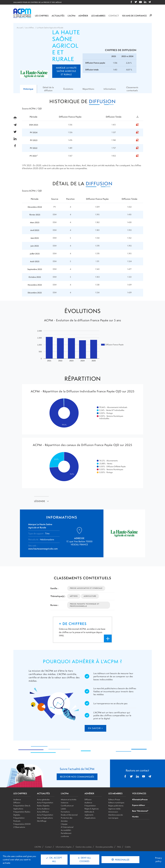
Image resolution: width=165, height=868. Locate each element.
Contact (114, 16)
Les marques (113, 818)
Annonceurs (113, 812)
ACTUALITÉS (43, 793)
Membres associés (116, 815)
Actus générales (43, 799)
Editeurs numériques (116, 803)
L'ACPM (71, 16)
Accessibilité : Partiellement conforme (66, 833)
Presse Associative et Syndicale (86, 588)
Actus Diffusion (43, 812)
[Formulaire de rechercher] (151, 15)
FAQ (119, 847)
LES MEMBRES (115, 793)
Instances (65, 803)
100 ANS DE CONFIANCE (134, 16)
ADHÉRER (89, 793)
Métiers (74, 596)
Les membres (98, 16)
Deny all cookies (85, 860)
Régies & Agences (92, 809)
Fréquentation (90, 806)
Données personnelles (104, 847)
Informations (110, 89)
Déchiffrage (42, 821)
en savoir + (95, 728)
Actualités (58, 16)
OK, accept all (54, 860)
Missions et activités (69, 799)
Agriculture (90, 596)
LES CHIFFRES (20, 793)
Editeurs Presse (114, 799)
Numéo (135, 817)
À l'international (67, 827)
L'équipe (64, 824)
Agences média (114, 809)
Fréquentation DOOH (22, 824)
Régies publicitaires (116, 806)
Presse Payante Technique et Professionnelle (85, 605)
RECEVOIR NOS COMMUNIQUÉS (77, 777)
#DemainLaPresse (140, 799)
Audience (17, 799)
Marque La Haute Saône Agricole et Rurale (66, 71)
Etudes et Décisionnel (69, 815)
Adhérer (83, 16)
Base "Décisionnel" (140, 811)
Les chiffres (42, 16)
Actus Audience (43, 809)
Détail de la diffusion (48, 89)
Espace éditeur (139, 805)
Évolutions (68, 89)
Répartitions (88, 89)
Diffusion (17, 803)
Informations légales (64, 847)
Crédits (128, 847)
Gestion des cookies (84, 847)
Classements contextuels (132, 89)
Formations (65, 812)
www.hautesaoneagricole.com (43, 549)
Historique (28, 89)
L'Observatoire (19, 827)
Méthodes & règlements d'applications (90, 815)
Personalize (122, 860)
